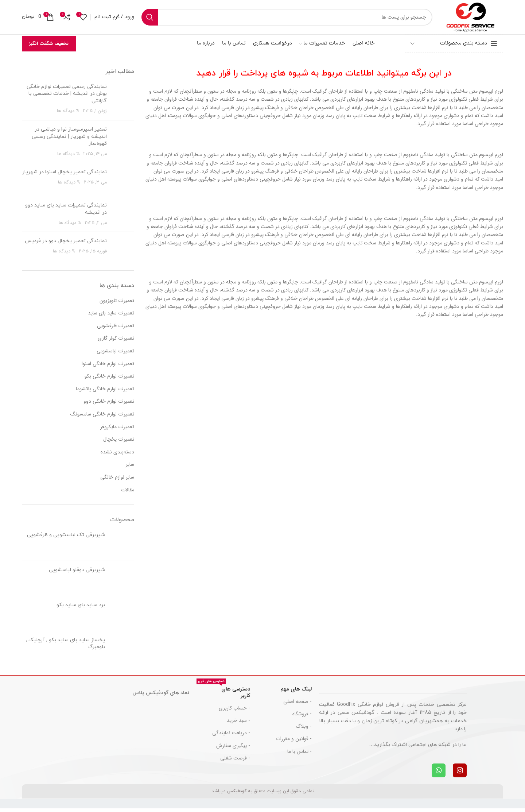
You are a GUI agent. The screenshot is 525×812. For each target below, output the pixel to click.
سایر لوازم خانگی (117, 481)
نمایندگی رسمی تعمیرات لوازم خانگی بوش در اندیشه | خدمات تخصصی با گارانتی (67, 97)
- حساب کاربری (234, 712)
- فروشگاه (302, 718)
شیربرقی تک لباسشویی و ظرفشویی (66, 538)
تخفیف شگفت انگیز (49, 47)
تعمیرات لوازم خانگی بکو (109, 380)
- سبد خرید (238, 724)
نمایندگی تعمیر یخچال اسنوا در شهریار (65, 176)
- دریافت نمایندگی (231, 736)
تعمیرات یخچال (119, 443)
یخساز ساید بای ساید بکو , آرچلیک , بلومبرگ (65, 647)
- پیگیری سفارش (233, 749)
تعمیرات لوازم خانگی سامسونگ (102, 418)
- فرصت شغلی (235, 761)
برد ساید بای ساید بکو (81, 608)
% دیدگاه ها (68, 115)
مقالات (128, 494)
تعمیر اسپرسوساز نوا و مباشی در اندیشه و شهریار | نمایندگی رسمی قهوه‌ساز (69, 140)
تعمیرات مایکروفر (117, 430)
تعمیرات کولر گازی (116, 342)
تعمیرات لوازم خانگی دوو (109, 405)
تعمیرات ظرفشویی (116, 330)
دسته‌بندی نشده (117, 456)
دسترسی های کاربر (223, 695)
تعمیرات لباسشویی (115, 355)
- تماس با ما (300, 755)
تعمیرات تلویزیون (117, 304)
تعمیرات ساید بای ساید (111, 317)
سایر (130, 468)
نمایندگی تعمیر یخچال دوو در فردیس (66, 245)
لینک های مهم (296, 692)
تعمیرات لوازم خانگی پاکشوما (105, 393)
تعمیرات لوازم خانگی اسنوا (108, 367)
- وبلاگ (304, 730)
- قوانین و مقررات (294, 742)
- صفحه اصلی (297, 705)
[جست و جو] (283, 19)
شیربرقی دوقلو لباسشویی (77, 573)
